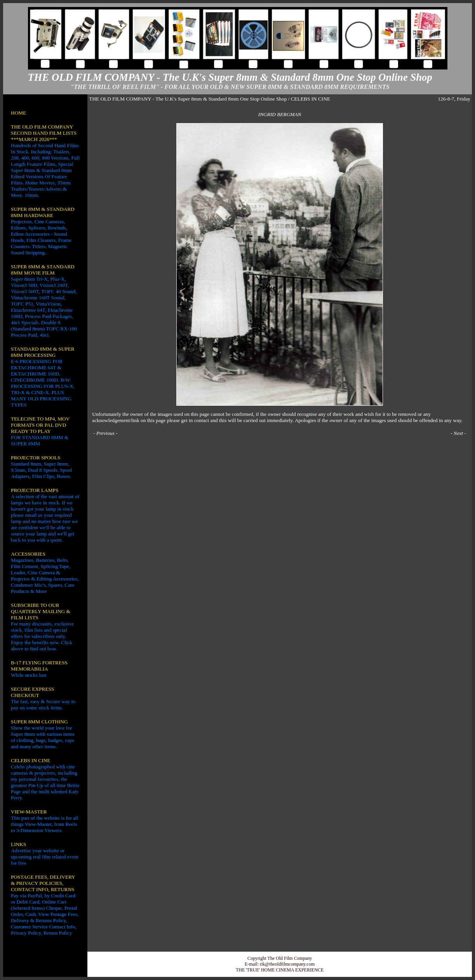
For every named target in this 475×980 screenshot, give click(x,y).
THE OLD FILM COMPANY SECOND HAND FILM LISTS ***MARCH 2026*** (44, 133)
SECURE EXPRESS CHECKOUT (32, 692)
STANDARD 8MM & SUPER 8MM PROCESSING (43, 352)
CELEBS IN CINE (30, 760)
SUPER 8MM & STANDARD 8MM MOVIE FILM (43, 270)
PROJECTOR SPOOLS (36, 458)
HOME (18, 113)
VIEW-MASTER (29, 812)
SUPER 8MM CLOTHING (39, 722)
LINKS (18, 844)
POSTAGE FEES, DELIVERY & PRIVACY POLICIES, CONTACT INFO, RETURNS (43, 883)
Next (458, 433)
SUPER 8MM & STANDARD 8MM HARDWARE (43, 212)
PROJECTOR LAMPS (35, 490)
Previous (105, 433)
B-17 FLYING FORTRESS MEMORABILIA (39, 666)
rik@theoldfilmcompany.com (287, 964)
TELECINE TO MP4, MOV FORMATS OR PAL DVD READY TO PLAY (40, 425)
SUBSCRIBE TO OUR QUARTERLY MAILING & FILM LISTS (41, 611)
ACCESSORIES (28, 554)
